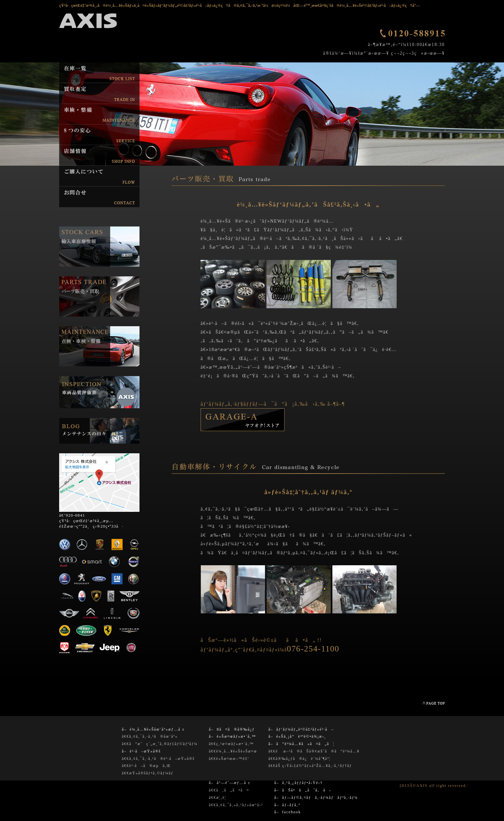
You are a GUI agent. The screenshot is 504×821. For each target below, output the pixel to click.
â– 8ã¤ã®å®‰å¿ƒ (232, 729)
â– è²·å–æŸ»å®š (141, 751)
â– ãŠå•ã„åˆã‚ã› (303, 790)
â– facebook (288, 812)
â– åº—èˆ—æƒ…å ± (230, 783)
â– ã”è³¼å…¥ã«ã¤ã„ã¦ (301, 744)
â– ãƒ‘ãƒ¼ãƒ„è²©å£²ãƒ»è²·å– (301, 729)
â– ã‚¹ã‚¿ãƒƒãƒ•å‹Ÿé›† (298, 783)
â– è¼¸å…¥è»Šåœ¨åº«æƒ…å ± (153, 729)
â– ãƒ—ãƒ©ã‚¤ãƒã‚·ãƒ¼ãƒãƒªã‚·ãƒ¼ (316, 798)
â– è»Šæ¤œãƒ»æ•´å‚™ (233, 736)
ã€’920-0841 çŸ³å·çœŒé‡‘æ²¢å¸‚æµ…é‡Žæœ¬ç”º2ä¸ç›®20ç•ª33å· (91, 521)
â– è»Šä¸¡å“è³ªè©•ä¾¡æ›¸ (297, 736)
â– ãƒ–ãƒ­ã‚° (287, 805)
